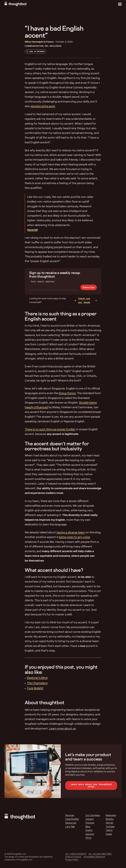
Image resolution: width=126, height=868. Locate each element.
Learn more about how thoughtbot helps (91, 785)
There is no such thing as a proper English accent (61, 316)
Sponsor (90, 834)
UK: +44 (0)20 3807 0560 (100, 854)
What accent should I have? (54, 570)
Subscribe (89, 287)
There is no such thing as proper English (50, 430)
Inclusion (56, 46)
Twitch (109, 830)
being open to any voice (75, 537)
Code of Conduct (73, 857)
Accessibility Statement (94, 857)
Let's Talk (70, 827)
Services (70, 816)
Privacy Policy (72, 860)
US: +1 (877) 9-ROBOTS (76, 854)
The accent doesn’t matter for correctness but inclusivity (57, 446)
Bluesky (110, 819)
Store (88, 838)
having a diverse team (71, 533)
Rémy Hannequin (34, 42)
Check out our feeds (82, 300)
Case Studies (72, 819)
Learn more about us (62, 729)
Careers (90, 819)
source (33, 230)
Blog (88, 827)
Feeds (109, 834)
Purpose (90, 823)
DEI (47, 46)
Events (89, 830)
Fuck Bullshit (35, 688)
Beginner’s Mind (37, 678)
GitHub (109, 823)
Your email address (43, 282)
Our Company (93, 816)
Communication (34, 46)
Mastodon (111, 816)
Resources (71, 823)
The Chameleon (37, 683)
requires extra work (43, 106)
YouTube (110, 827)
